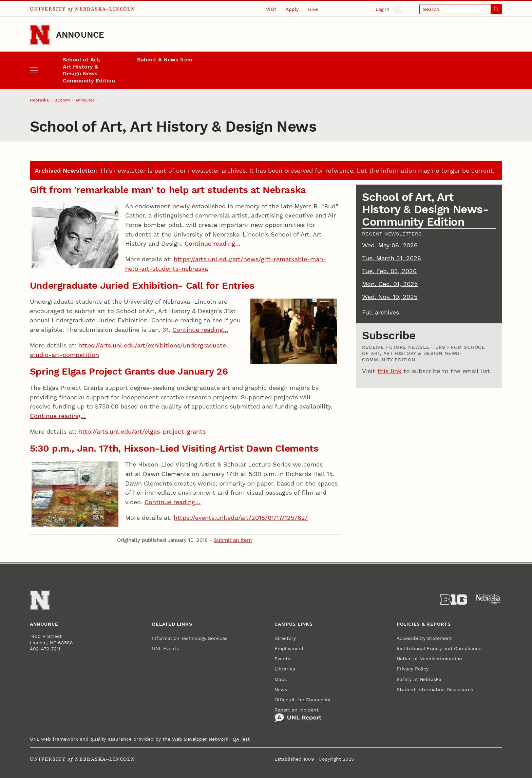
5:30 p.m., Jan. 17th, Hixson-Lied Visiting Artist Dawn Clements (174, 448)
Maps (281, 679)
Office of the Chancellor (303, 700)
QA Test (241, 739)
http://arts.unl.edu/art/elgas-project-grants (142, 431)
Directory (285, 638)
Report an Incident (298, 715)
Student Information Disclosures (435, 689)
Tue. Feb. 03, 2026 (389, 271)
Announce (80, 35)
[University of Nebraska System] (489, 600)
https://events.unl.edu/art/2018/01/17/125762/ (241, 518)
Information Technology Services (190, 638)
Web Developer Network (200, 739)
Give (313, 9)
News (281, 689)
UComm (62, 100)
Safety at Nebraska (419, 679)
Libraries (285, 669)
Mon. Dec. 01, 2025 (390, 284)
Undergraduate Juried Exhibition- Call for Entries (142, 286)
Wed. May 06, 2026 (390, 245)
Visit (271, 9)
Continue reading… (213, 243)
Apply (292, 9)
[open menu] (43, 70)
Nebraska (39, 100)
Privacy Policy (413, 669)
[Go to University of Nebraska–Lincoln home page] (40, 35)
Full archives (381, 312)
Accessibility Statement (424, 638)
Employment (289, 648)
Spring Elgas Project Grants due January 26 (129, 371)
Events (282, 659)
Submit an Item (233, 540)
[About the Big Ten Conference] (454, 600)
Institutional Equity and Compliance (439, 648)
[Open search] (461, 9)
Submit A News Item (165, 60)
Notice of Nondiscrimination (429, 659)
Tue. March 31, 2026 (392, 258)
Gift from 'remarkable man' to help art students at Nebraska (168, 190)
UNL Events (165, 648)
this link (389, 371)
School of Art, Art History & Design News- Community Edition (89, 70)
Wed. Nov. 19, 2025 (390, 297)
